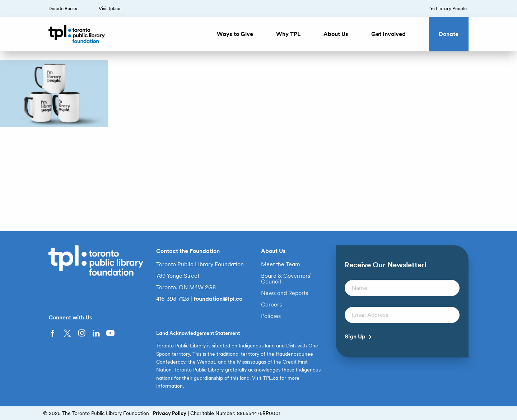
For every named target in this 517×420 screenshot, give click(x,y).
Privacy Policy (170, 413)
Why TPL (288, 34)
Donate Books (63, 8)
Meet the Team (281, 264)
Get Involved (388, 34)
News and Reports (285, 293)
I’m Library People (448, 8)
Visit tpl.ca (110, 8)
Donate (449, 34)
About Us (336, 34)
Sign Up (355, 337)
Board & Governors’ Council (286, 279)
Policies (271, 316)
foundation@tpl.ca (218, 299)
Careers (271, 305)
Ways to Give (235, 34)
